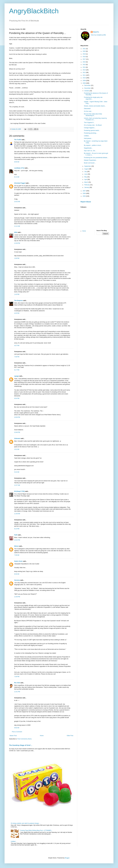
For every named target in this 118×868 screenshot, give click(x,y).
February (87, 185)
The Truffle (18, 140)
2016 (84, 62)
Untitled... (87, 136)
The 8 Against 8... (89, 123)
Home (42, 736)
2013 (84, 70)
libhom (16, 546)
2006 (84, 193)
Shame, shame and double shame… (95, 106)
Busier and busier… (90, 163)
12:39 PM (17, 597)
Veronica (17, 580)
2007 (84, 191)
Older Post (70, 736)
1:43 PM (17, 294)
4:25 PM (17, 313)
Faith (16, 535)
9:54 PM (17, 398)
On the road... (88, 111)
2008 (84, 83)
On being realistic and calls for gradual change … (26, 823)
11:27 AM (17, 485)
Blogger (67, 858)
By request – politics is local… (93, 145)
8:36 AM (17, 574)
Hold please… (88, 138)
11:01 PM (17, 692)
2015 (84, 65)
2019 (84, 54)
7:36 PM (17, 677)
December (88, 85)
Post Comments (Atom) (24, 739)
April (86, 179)
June (86, 174)
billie (16, 232)
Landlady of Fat (19, 168)
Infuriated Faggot (20, 183)
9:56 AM (17, 728)
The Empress (18, 301)
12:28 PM (17, 243)
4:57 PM (17, 346)
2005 (84, 196)
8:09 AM (17, 162)
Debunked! (87, 109)
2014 (84, 67)
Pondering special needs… (92, 130)
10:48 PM (17, 432)
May (86, 177)
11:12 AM (17, 226)
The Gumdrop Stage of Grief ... (21, 745)
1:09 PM (17, 258)
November (88, 88)
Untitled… (14, 841)
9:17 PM (17, 370)
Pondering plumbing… (91, 133)
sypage (17, 376)
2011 (84, 75)
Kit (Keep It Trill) (19, 491)
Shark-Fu (96, 32)
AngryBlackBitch (34, 11)
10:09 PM (17, 417)
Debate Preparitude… (91, 160)
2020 (84, 51)
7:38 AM (17, 555)
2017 (84, 59)
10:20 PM (17, 540)
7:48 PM (17, 357)
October (87, 91)
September (88, 166)
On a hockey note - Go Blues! (93, 125)
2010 (84, 78)
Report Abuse (86, 202)
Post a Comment (17, 732)
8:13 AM (17, 177)
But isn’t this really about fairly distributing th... (93, 115)
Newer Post (13, 736)
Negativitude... (88, 148)
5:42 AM (17, 472)
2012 (84, 72)
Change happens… (90, 128)
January (87, 187)
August (87, 169)
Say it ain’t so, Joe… (90, 151)
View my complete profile (98, 35)
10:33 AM (17, 202)
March (86, 182)
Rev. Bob (17, 683)
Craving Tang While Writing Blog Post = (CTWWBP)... (36, 830)
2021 (84, 49)
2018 (84, 57)
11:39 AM (17, 514)
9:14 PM (17, 529)
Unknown (17, 438)
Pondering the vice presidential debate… (96, 158)
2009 (84, 81)
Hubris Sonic (18, 561)
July (86, 172)
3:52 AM (17, 449)
